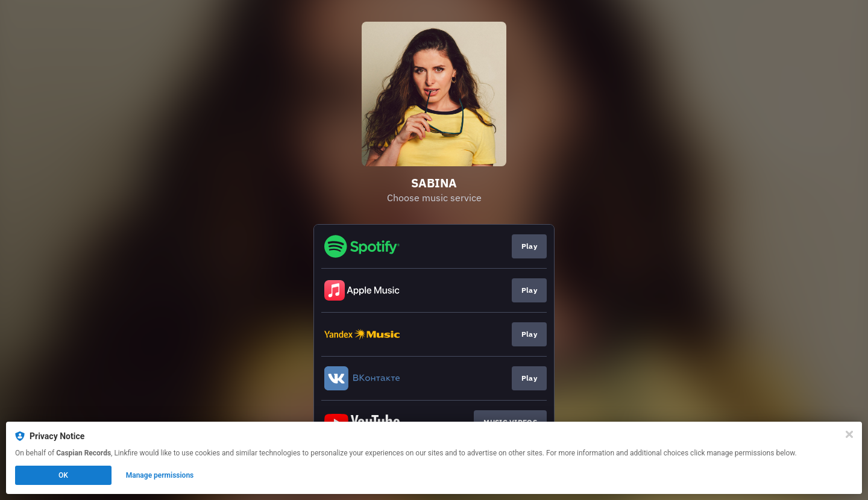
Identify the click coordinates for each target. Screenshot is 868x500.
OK (63, 475)
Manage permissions (160, 475)
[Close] (849, 434)
